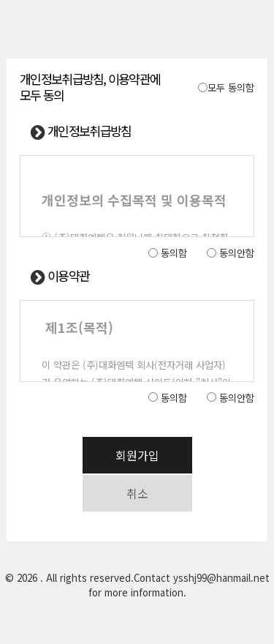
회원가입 (137, 455)
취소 (137, 493)
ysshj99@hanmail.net (221, 578)
